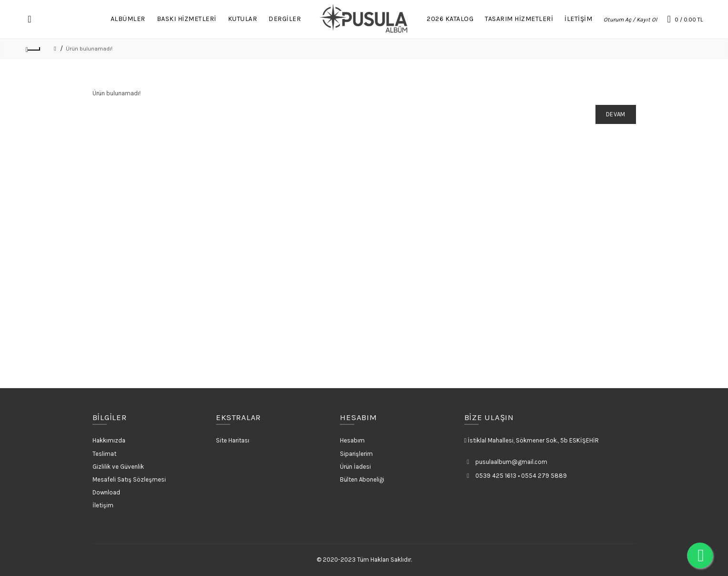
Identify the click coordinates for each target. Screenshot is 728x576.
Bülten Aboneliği (362, 479)
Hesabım (352, 440)
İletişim (103, 505)
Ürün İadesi (355, 467)
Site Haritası (233, 440)
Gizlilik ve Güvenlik (118, 467)
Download (106, 492)
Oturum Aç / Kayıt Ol (630, 20)
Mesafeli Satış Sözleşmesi (129, 479)
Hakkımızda (109, 440)
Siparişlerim (356, 454)
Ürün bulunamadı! (89, 49)
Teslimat (104, 454)
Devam (616, 114)
